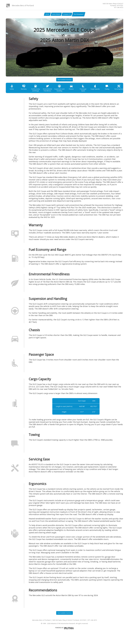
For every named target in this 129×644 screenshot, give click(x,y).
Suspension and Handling (65, 92)
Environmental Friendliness (51, 92)
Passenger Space (91, 91)
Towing (117, 91)
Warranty (25, 91)
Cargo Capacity (104, 91)
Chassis (78, 91)
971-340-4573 (119, 7)
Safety (12, 91)
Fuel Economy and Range (38, 92)
